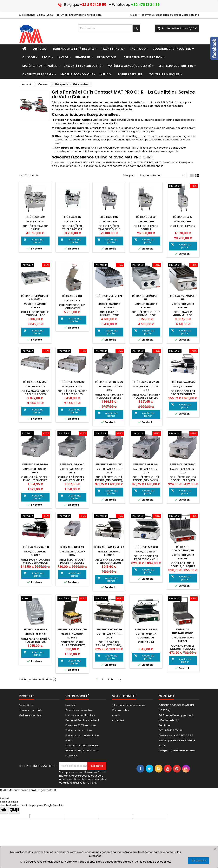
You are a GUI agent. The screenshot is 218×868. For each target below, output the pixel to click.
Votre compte (124, 696)
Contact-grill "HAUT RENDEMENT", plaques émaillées (72, 645)
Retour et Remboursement (82, 720)
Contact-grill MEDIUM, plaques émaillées (183, 649)
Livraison (71, 705)
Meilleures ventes (30, 715)
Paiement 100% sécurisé (81, 725)
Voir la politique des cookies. (153, 862)
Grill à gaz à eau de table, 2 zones (72, 393)
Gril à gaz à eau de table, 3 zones (35, 393)
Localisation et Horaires (80, 715)
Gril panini (146, 642)
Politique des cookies (79, 730)
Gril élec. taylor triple (35, 228)
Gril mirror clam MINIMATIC (72, 307)
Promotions (26, 705)
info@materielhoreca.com (85, 15)
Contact (166, 696)
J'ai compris (198, 861)
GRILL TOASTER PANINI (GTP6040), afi (109, 645)
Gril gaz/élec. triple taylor (72, 228)
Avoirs (116, 715)
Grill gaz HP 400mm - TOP (109, 314)
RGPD (69, 740)
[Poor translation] (14, 810)
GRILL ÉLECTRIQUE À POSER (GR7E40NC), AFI (109, 480)
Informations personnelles (129, 705)
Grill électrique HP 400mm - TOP (146, 314)
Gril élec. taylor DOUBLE (146, 228)
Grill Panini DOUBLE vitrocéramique (35, 561)
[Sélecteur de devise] (135, 15)
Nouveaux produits (31, 710)
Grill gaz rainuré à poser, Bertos (35, 640)
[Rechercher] (109, 28)
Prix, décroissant (163, 176)
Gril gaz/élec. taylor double (109, 228)
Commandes (120, 710)
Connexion (162, 15)
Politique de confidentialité (82, 735)
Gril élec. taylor (183, 226)
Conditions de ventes (79, 710)
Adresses (118, 720)
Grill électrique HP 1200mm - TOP (35, 314)
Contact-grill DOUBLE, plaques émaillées (183, 566)
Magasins (72, 756)
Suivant (115, 679)
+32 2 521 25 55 (44, 15)
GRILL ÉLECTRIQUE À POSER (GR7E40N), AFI (146, 480)
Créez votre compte (186, 15)
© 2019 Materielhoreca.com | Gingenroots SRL (28, 790)
